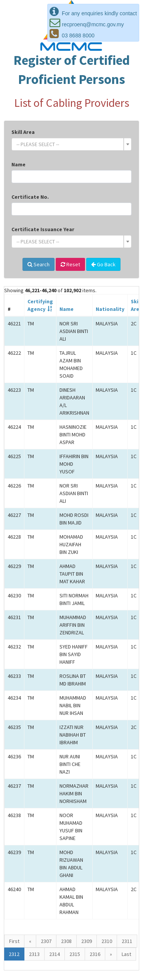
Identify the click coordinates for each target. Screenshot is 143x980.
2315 (75, 954)
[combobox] (71, 144)
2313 (34, 954)
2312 (14, 954)
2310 (107, 941)
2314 (55, 954)
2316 (95, 954)
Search (39, 264)
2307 (46, 941)
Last (126, 954)
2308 (66, 941)
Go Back (103, 264)
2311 (127, 941)
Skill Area (23, 132)
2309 (87, 941)
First (14, 941)
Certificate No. (30, 197)
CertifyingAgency (40, 305)
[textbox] (69, 144)
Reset (70, 264)
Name (18, 164)
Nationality (110, 309)
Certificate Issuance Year (43, 229)
